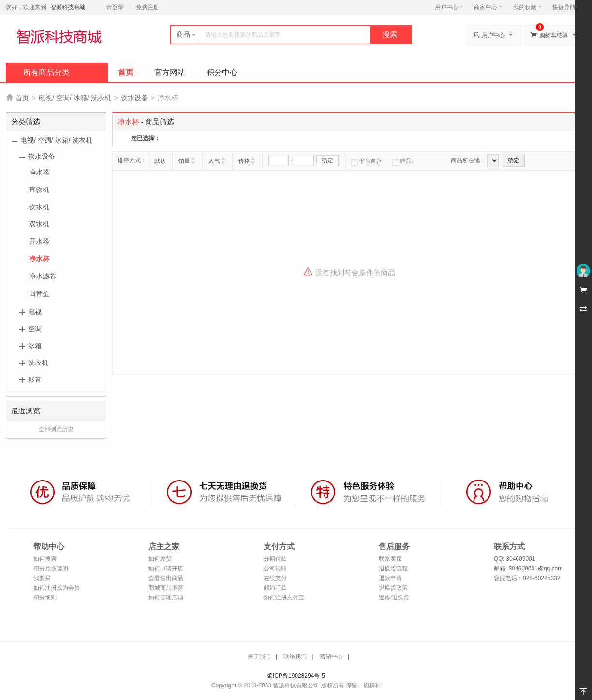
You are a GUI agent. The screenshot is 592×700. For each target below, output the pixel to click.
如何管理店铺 (166, 598)
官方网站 (170, 72)
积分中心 (222, 72)
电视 (35, 312)
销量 (184, 161)
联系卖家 (390, 559)
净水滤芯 (43, 276)
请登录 (115, 7)
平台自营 (367, 161)
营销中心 (331, 656)
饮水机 (39, 207)
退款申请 (390, 578)
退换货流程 (393, 569)
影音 (35, 379)
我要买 (42, 578)
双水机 (39, 224)
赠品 (402, 161)
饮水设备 (134, 98)
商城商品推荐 (166, 588)
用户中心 (449, 7)
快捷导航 (567, 7)
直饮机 (39, 190)
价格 (244, 161)
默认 (160, 161)
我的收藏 (527, 7)
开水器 (39, 241)
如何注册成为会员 (57, 588)
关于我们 (259, 656)
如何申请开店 (166, 569)
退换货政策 (393, 588)
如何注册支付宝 (284, 598)
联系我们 (295, 656)
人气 (214, 161)
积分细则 (45, 598)
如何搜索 (45, 559)
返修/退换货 (394, 598)
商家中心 (488, 7)
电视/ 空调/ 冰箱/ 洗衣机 (75, 98)
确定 (327, 160)
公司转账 (275, 569)
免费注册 (148, 7)
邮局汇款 (275, 588)
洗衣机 (38, 363)
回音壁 (39, 293)
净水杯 (39, 259)
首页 (126, 72)
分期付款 (275, 559)
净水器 (39, 172)
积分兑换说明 (51, 569)
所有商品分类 (46, 72)
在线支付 (275, 578)
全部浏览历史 (56, 429)
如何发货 (160, 559)
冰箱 (35, 346)
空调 (35, 329)
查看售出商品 (166, 578)
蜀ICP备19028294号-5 (296, 676)
